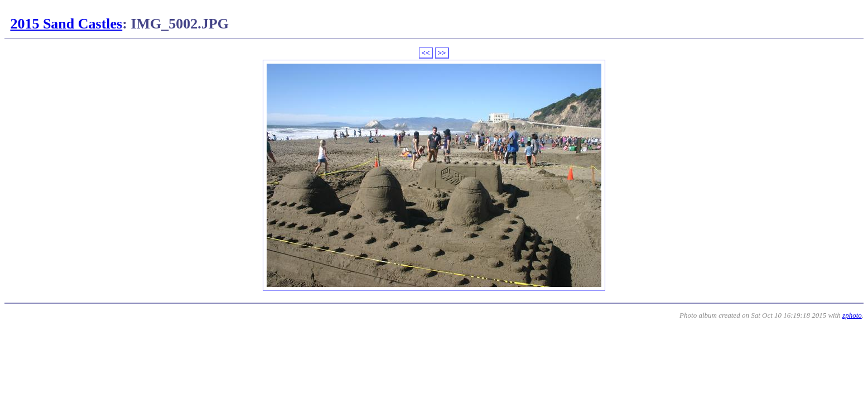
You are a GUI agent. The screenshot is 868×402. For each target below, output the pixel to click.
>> (442, 53)
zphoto (852, 315)
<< (426, 53)
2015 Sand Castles (66, 24)
